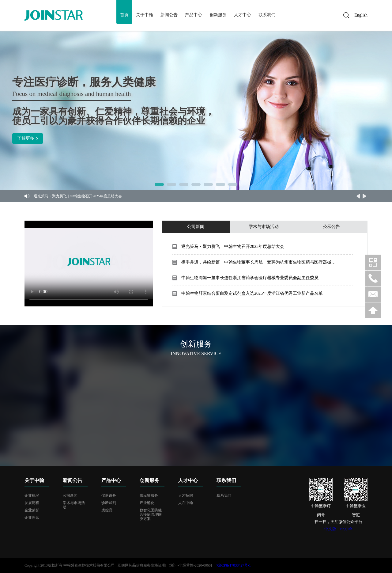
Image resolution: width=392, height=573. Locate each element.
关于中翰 (145, 15)
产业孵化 (147, 503)
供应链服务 (149, 495)
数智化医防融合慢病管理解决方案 (151, 514)
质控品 (107, 510)
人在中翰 (186, 503)
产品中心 (194, 15)
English (359, 15)
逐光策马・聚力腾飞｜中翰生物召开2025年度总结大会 (78, 196)
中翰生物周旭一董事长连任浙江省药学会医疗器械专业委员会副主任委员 (250, 278)
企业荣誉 (32, 510)
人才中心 (243, 15)
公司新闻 (70, 495)
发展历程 (32, 503)
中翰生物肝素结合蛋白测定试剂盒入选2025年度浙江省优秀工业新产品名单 (252, 293)
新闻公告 (169, 15)
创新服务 (218, 15)
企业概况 (32, 495)
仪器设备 (109, 495)
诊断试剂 (109, 503)
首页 (124, 15)
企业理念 (32, 518)
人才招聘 (186, 495)
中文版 (330, 529)
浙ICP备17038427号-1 (234, 565)
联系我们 (267, 15)
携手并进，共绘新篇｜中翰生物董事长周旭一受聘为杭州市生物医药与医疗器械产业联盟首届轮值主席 (258, 262)
